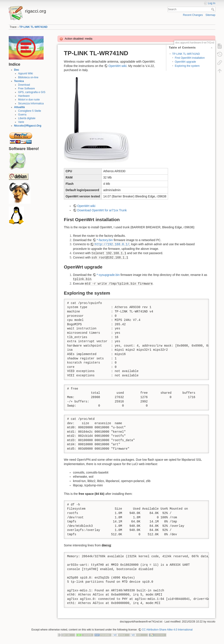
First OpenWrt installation (190, 58)
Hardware (24, 96)
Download (24, 85)
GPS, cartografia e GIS (32, 92)
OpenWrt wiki (118, 66)
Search (213, 9)
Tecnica (19, 81)
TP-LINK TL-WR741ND (33, 27)
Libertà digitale (27, 118)
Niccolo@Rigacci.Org (28, 126)
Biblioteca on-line (28, 77)
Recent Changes (193, 15)
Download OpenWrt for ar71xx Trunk (102, 210)
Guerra (22, 115)
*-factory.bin (105, 240)
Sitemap (210, 15)
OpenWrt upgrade (185, 62)
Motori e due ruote (29, 100)
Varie (21, 122)
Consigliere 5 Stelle (30, 111)
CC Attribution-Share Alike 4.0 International (167, 630)
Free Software (26, 88)
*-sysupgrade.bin (108, 275)
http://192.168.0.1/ (112, 244)
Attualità (20, 107)
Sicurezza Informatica (31, 103)
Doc (17, 70)
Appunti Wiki (25, 73)
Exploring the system (187, 66)
